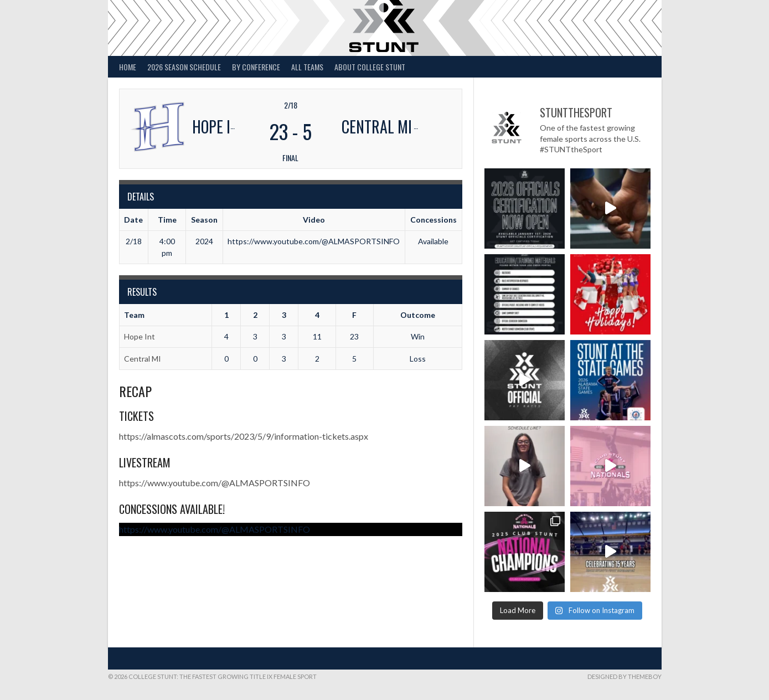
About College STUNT (370, 67)
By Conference (256, 67)
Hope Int (140, 336)
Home (128, 67)
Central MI (143, 359)
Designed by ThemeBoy (625, 676)
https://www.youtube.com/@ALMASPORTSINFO (215, 483)
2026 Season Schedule (184, 67)
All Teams (307, 67)
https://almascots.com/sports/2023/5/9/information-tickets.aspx (244, 436)
